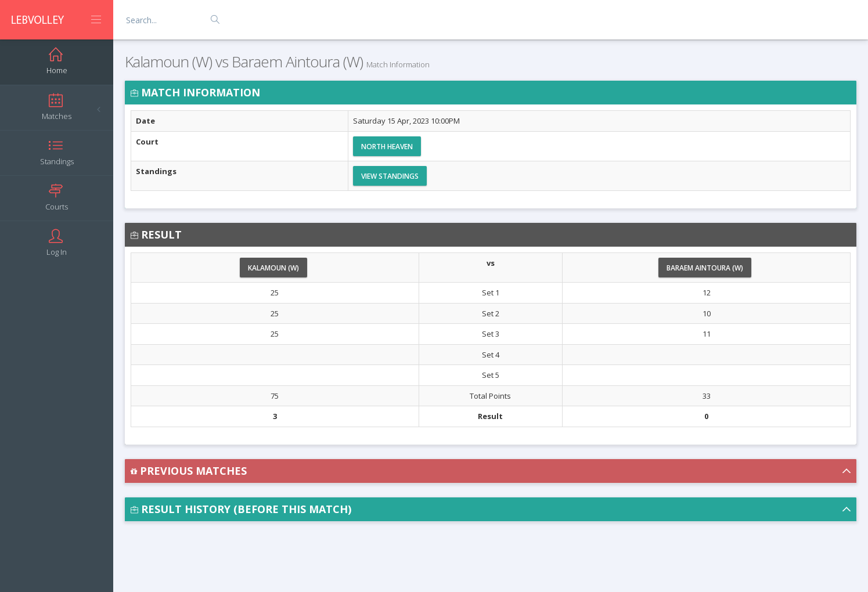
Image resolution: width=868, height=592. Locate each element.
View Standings (390, 176)
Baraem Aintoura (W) (705, 268)
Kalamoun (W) (273, 268)
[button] (491, 471)
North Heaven (387, 147)
